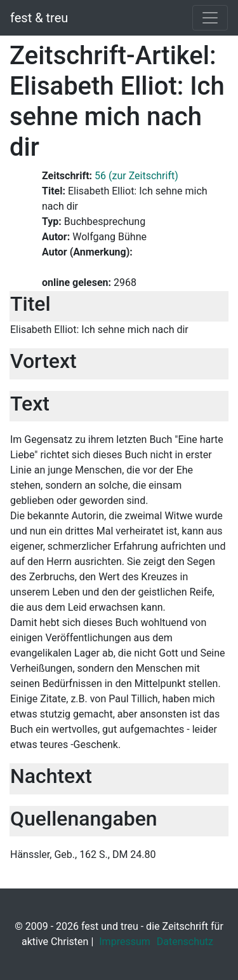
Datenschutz (185, 942)
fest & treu (39, 18)
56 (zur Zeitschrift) (136, 176)
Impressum (125, 942)
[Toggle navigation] (210, 18)
